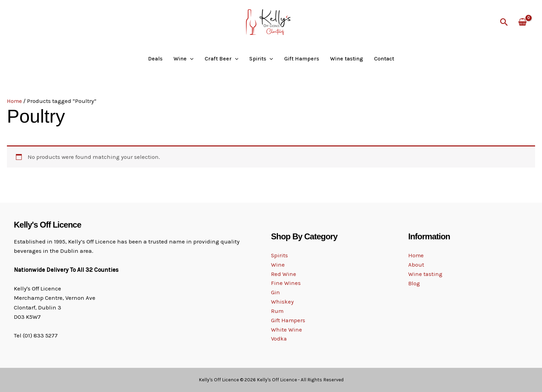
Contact (384, 59)
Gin (275, 293)
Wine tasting (347, 59)
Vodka (279, 340)
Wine (278, 264)
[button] (504, 22)
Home (15, 101)
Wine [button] (184, 59)
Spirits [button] (261, 59)
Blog (414, 284)
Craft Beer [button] (222, 59)
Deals (155, 59)
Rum (277, 311)
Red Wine (284, 274)
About (416, 265)
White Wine (287, 330)
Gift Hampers (302, 59)
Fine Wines (286, 283)
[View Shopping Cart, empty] (522, 23)
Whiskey (282, 302)
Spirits (280, 255)
